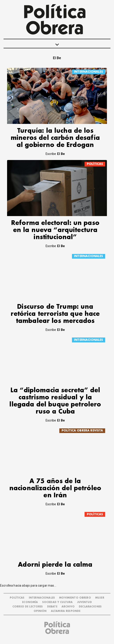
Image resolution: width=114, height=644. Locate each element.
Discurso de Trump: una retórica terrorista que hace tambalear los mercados (55, 314)
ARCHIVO (68, 607)
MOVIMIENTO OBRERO (75, 598)
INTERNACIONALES (88, 72)
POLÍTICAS (95, 164)
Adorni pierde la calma (55, 565)
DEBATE (52, 607)
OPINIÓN (40, 611)
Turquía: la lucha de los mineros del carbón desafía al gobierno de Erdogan (55, 138)
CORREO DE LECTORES (28, 607)
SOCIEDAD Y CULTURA (58, 602)
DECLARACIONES (90, 607)
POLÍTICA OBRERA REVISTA (82, 430)
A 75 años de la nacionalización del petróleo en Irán (55, 488)
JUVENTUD (84, 602)
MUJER (100, 598)
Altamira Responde (66, 611)
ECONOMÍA (30, 602)
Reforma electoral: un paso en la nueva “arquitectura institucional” (55, 230)
